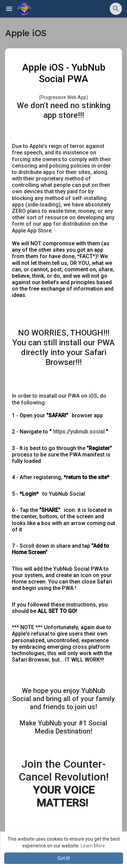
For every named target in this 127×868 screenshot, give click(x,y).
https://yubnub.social (79, 432)
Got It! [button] (64, 858)
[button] (116, 9)
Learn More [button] (93, 846)
